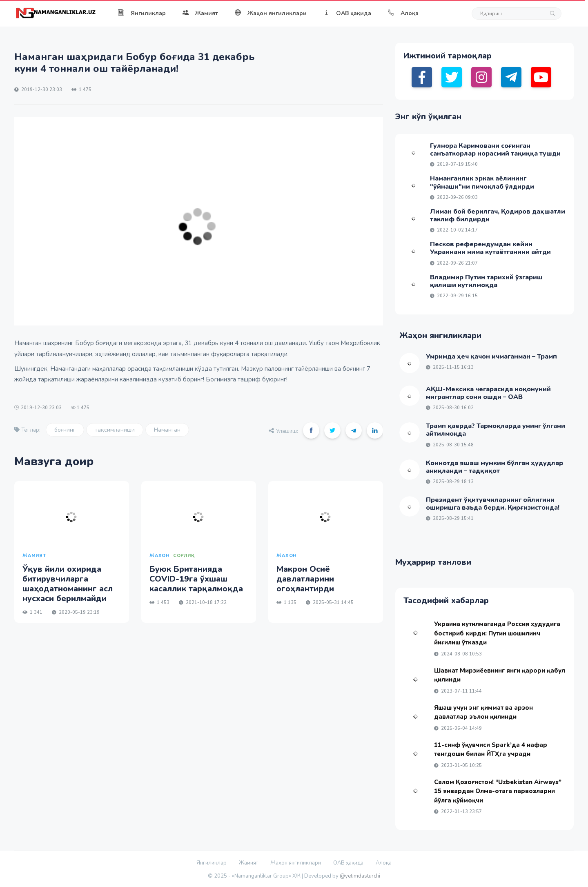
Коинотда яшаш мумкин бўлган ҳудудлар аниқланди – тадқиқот (494, 467)
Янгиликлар (142, 13)
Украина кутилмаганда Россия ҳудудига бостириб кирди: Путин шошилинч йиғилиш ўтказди (497, 633)
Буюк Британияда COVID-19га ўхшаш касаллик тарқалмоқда (196, 579)
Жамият (200, 13)
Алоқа (403, 13)
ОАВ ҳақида (347, 13)
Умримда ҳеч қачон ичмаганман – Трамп (491, 357)
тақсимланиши (115, 430)
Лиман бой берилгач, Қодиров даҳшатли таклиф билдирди (498, 215)
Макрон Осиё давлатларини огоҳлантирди (305, 579)
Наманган (167, 430)
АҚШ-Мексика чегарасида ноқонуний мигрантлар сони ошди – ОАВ (488, 393)
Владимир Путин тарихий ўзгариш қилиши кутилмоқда (486, 281)
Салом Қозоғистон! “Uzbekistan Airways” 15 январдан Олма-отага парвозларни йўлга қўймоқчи (498, 791)
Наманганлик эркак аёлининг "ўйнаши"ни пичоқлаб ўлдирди (482, 182)
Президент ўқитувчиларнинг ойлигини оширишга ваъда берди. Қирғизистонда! (493, 504)
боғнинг (65, 430)
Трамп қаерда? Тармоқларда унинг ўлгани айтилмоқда (496, 430)
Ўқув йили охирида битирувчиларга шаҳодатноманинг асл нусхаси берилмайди (68, 584)
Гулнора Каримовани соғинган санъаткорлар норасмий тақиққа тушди (495, 150)
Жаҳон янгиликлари (271, 13)
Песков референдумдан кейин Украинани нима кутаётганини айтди (490, 248)
